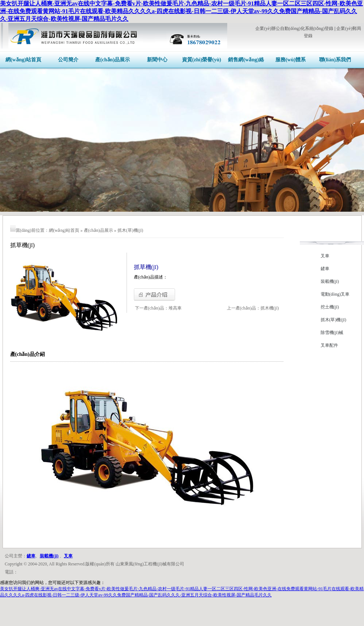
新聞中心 (157, 60)
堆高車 (175, 308)
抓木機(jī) (270, 308)
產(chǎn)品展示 (113, 60)
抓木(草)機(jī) (130, 230)
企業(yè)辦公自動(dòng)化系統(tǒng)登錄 (294, 28)
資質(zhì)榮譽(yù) (202, 60)
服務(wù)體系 (291, 60)
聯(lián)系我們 (335, 60)
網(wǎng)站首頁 (23, 60)
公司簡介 (68, 60)
